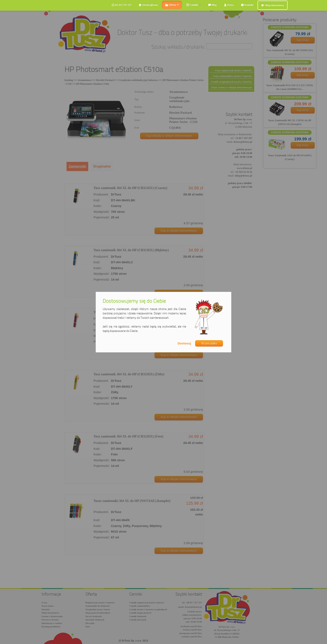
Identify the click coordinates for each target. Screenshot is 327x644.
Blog (212, 5)
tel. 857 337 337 (122, 5)
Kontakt (247, 5)
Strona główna (148, 5)
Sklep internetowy (273, 5)
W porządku (209, 343)
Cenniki (193, 5)
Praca (229, 5)
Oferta (172, 5)
